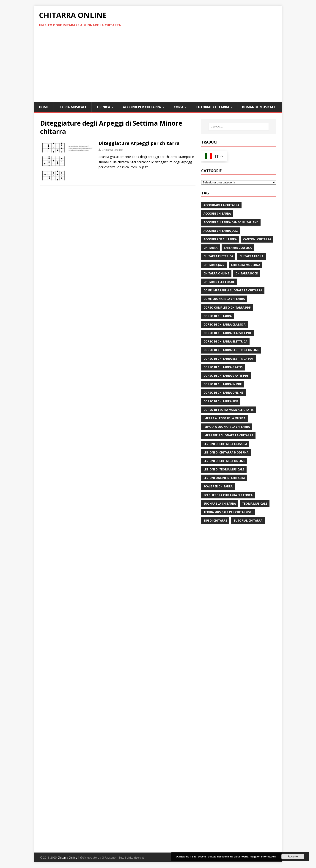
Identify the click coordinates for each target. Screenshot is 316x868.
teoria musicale (255, 504)
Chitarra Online (112, 150)
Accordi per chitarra (142, 107)
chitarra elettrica (218, 256)
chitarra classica (238, 248)
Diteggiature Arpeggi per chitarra (139, 143)
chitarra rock (247, 273)
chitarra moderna (246, 265)
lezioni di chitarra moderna (226, 452)
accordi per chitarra (220, 239)
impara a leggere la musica (224, 418)
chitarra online (216, 273)
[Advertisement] (158, 68)
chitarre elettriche (219, 282)
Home (44, 107)
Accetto (293, 857)
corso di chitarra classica (224, 325)
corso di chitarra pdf (221, 401)
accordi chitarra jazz (221, 231)
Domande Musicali (258, 107)
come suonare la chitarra (224, 299)
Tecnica (103, 107)
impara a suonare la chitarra (227, 427)
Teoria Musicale (72, 107)
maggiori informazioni (263, 857)
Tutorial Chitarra (213, 107)
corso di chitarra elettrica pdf (228, 359)
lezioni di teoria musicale (224, 469)
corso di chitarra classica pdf (228, 333)
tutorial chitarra (248, 521)
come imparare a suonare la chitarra (233, 290)
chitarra (210, 248)
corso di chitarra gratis (223, 367)
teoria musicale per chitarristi (228, 512)
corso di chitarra (218, 316)
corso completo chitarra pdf (227, 308)
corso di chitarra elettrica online (231, 350)
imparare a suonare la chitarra (228, 435)
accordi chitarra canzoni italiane (231, 222)
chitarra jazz (214, 265)
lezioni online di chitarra (224, 478)
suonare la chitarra (220, 504)
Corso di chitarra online (223, 393)
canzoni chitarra (257, 239)
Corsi (178, 107)
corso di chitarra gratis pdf (226, 376)
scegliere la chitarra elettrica (228, 495)
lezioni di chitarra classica (225, 444)
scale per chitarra (218, 486)
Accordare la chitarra (221, 205)
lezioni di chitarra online (224, 461)
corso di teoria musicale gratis (228, 410)
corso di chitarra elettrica (225, 341)
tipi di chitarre (215, 521)
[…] (151, 167)
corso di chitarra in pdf (223, 384)
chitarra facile (251, 256)
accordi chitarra (217, 214)
